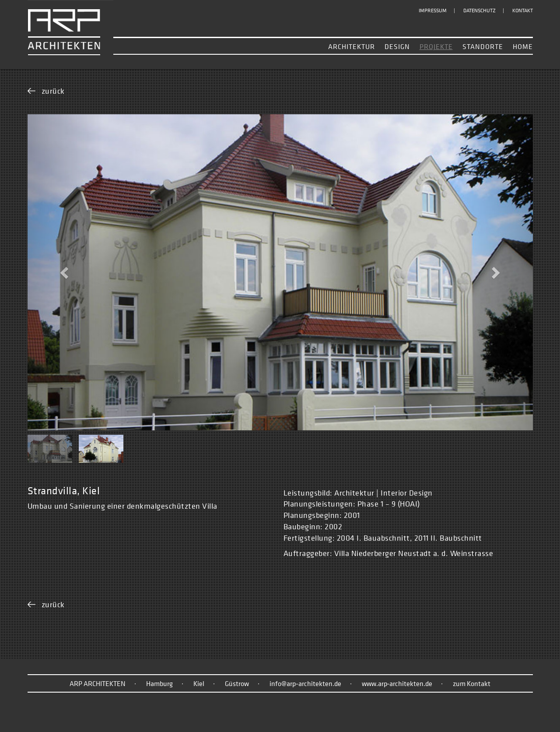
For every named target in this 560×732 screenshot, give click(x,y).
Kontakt (523, 11)
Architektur (352, 46)
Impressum (433, 11)
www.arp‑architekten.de (397, 683)
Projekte (436, 46)
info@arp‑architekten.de (305, 683)
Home (523, 46)
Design (397, 46)
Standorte (483, 46)
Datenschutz (479, 11)
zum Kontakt (472, 683)
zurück (53, 91)
